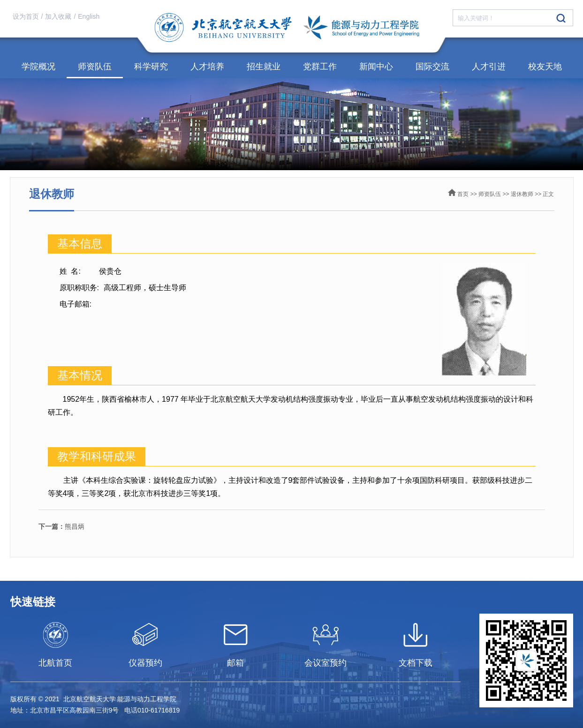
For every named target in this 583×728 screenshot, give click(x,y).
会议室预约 (326, 663)
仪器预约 (145, 663)
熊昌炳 (61, 526)
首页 (463, 194)
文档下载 (416, 663)
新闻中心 (376, 67)
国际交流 (432, 67)
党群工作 (320, 67)
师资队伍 (95, 67)
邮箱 (235, 663)
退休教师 (522, 194)
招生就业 (264, 67)
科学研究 (151, 67)
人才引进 (489, 67)
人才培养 (207, 67)
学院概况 (38, 67)
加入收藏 (58, 16)
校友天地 (545, 67)
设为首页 (26, 16)
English (89, 16)
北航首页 (55, 663)
